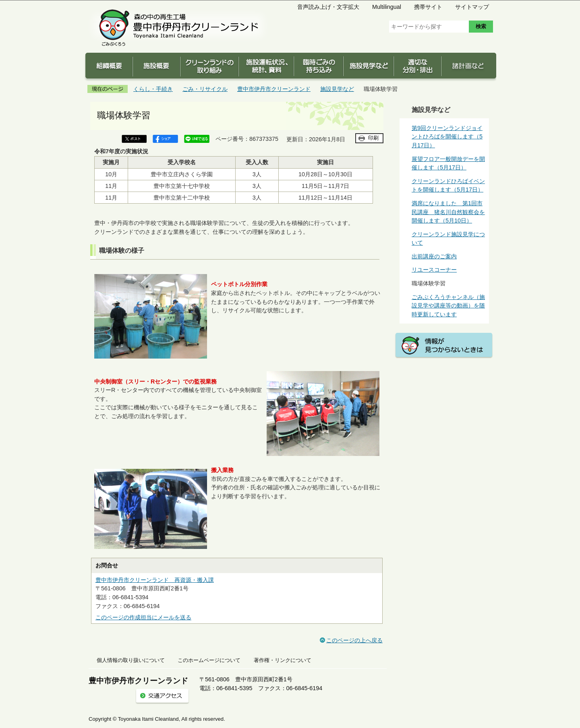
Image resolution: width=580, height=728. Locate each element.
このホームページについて (209, 660)
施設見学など (337, 89)
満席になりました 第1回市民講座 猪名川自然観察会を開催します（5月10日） (448, 212)
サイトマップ (472, 7)
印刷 (373, 138)
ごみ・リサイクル (205, 89)
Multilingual (387, 7)
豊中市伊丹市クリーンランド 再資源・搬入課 (155, 580)
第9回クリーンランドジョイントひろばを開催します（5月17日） (447, 137)
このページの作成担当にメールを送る (143, 617)
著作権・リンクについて (283, 660)
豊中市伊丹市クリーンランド (274, 89)
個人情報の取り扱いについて (131, 660)
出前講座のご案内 (434, 256)
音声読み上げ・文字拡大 (328, 7)
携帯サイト (428, 7)
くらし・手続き (153, 89)
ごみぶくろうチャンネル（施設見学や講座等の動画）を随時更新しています (448, 306)
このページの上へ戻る (354, 640)
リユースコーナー (434, 270)
